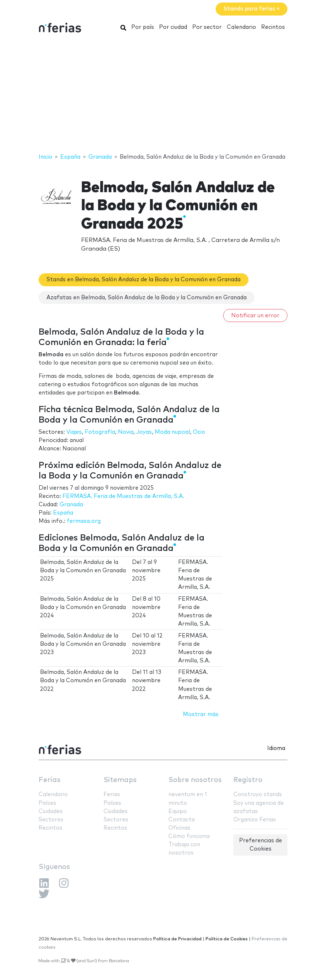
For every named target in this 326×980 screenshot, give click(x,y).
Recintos (273, 27)
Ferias (50, 780)
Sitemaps (120, 780)
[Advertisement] (163, 95)
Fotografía (100, 432)
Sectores (51, 820)
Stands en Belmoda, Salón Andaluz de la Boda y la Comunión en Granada (144, 280)
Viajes (74, 432)
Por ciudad (173, 27)
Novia (126, 432)
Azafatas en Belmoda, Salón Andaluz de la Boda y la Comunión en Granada (147, 298)
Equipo (178, 811)
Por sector (207, 27)
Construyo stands (258, 794)
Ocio (199, 432)
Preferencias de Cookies (261, 845)
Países (47, 803)
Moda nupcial (172, 432)
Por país (143, 27)
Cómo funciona (189, 836)
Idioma (276, 748)
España (63, 513)
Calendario (241, 27)
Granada (71, 505)
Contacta (182, 820)
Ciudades (51, 811)
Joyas (144, 432)
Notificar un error (255, 316)
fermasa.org (84, 521)
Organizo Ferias (255, 820)
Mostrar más (201, 714)
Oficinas (179, 828)
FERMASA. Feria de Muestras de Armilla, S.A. (123, 496)
